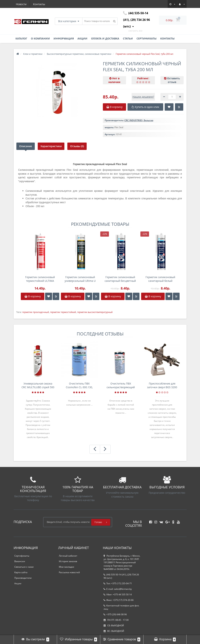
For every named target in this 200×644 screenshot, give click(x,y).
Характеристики (51, 146)
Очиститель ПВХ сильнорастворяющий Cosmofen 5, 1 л (121, 385)
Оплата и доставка (105, 38)
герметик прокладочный (36, 312)
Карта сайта (21, 572)
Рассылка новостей (69, 572)
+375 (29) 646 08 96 (115, 614)
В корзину (33, 296)
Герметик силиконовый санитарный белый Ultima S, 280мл (160, 279)
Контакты (39, 4)
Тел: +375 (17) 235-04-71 (118, 583)
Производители (23, 578)
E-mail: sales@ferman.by (118, 589)
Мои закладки (67, 567)
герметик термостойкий (63, 312)
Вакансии (20, 561)
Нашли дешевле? (143, 97)
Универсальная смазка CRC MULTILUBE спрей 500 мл (38, 385)
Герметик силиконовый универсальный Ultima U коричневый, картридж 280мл (80, 279)
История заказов (68, 561)
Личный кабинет (68, 556)
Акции (82, 38)
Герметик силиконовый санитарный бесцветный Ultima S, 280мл (120, 279)
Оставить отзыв (174, 80)
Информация (64, 38)
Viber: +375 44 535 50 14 (118, 594)
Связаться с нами (24, 567)
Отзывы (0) (77, 146)
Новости (21, 4)
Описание (26, 146)
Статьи (128, 38)
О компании (40, 38)
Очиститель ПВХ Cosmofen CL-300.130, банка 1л (79, 385)
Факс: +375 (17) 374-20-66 (119, 600)
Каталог (21, 38)
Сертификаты (147, 38)
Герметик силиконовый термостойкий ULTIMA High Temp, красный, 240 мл (40, 279)
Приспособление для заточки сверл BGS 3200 (162, 385)
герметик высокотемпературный (95, 312)
